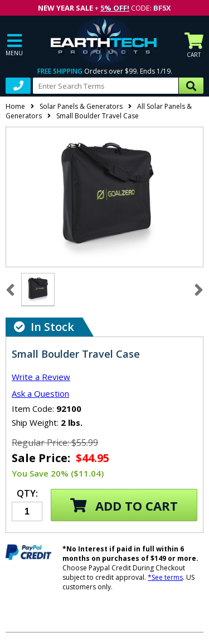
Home (15, 106)
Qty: (27, 494)
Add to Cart (124, 506)
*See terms (165, 577)
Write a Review (41, 377)
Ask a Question (40, 393)
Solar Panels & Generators (81, 106)
